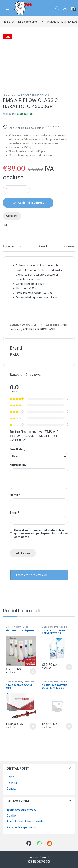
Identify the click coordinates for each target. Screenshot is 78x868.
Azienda (12, 783)
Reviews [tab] (70, 246)
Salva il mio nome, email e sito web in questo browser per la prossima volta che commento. (42, 533)
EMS (6, 225)
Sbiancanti (29, 682)
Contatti (11, 788)
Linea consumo (28, 22)
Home (7, 22)
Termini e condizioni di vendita (26, 821)
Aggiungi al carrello (31, 203)
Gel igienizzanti (14, 627)
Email (14, 512)
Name (15, 495)
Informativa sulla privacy (22, 810)
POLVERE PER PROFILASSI (35, 95)
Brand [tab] (42, 246)
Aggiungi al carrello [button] (33, 671)
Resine (63, 627)
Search (57, 8)
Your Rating (17, 449)
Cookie (11, 816)
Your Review (18, 465)
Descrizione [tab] (12, 246)
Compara (56, 126)
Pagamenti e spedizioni (21, 827)
